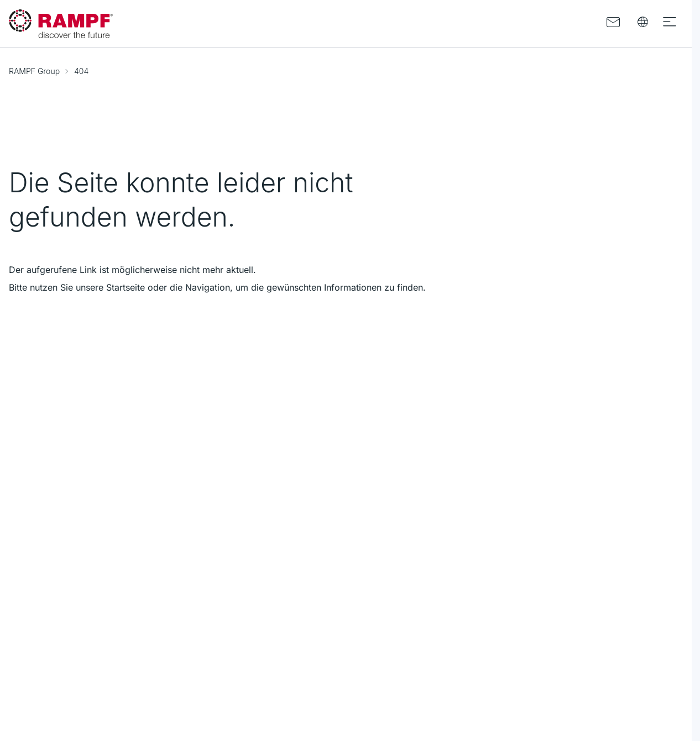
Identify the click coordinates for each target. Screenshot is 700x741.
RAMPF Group (34, 71)
